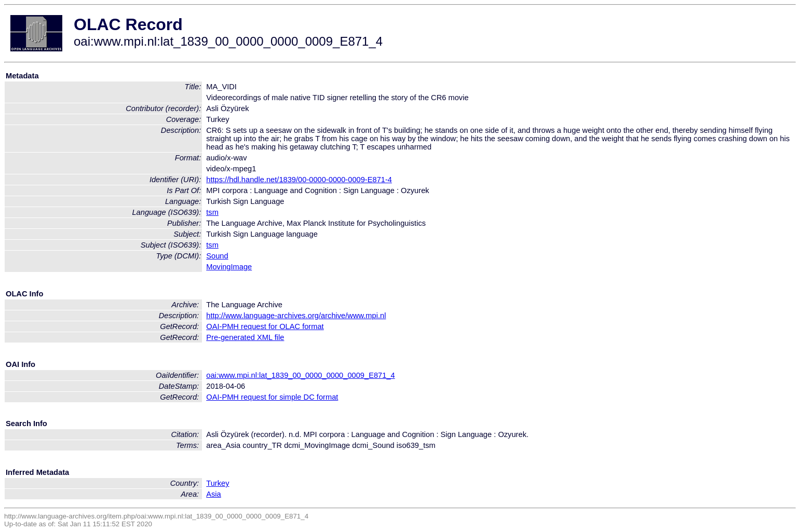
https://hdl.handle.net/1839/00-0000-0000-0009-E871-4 (299, 180)
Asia (214, 494)
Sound (217, 256)
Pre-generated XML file (245, 337)
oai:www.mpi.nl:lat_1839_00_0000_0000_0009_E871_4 (300, 375)
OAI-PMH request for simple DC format (272, 397)
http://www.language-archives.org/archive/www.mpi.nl (296, 316)
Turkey (218, 483)
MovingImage (229, 267)
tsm (212, 212)
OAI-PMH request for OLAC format (265, 326)
